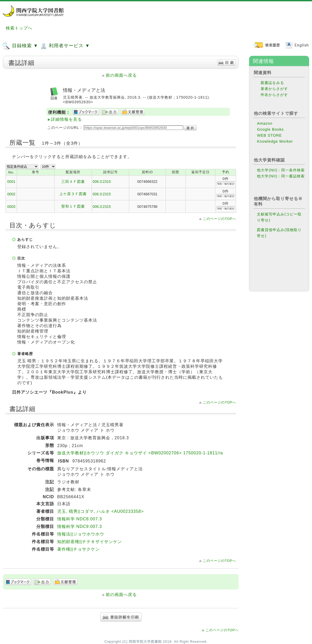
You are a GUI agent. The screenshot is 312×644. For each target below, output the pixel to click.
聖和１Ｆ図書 (73, 206)
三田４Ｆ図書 (73, 182)
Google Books (270, 129)
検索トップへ (19, 28)
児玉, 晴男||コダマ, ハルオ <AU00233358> (101, 511)
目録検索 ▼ (20, 46)
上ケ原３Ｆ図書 (73, 194)
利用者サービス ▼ (65, 46)
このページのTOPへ (219, 219)
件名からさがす (274, 95)
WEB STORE (269, 135)
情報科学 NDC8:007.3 (80, 519)
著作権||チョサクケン (78, 549)
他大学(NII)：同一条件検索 (281, 170)
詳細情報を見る (66, 119)
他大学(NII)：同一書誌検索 (281, 176)
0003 (11, 207)
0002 (11, 194)
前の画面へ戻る (121, 75)
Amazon (265, 123)
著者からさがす (274, 89)
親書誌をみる (272, 83)
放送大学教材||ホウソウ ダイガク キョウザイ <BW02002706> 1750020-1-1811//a (140, 453)
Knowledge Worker (275, 141)
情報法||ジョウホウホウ (81, 534)
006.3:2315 (102, 182)
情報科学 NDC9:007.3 (80, 526)
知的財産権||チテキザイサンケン (90, 542)
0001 (11, 182)
